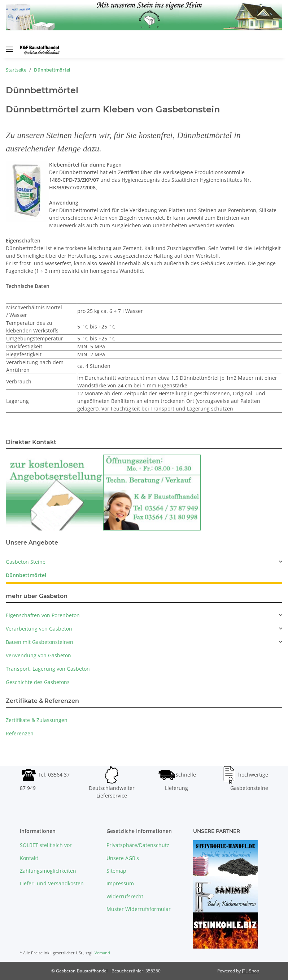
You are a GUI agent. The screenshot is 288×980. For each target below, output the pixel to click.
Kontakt (29, 858)
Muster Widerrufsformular (139, 909)
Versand (102, 953)
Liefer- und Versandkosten (52, 883)
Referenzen (20, 733)
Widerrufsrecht (125, 896)
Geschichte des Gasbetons (38, 682)
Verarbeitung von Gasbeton (39, 629)
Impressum (120, 883)
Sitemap (116, 871)
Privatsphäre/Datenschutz (138, 845)
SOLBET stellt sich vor (46, 845)
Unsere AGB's (123, 858)
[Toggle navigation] (9, 46)
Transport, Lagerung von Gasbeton (48, 669)
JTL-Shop (250, 971)
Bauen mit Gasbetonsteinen (40, 642)
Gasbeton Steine (26, 562)
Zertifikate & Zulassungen (37, 720)
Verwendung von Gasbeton (38, 655)
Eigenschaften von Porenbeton (43, 615)
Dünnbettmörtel (26, 575)
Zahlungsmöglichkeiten (48, 871)
